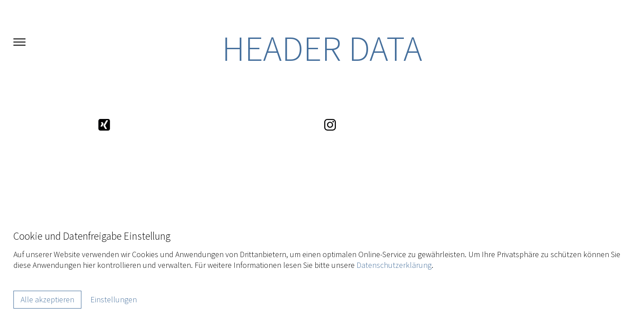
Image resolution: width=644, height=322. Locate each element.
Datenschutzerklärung (394, 265)
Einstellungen (114, 299)
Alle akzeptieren (47, 299)
